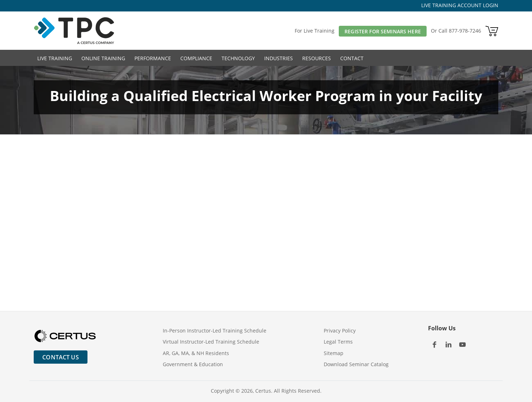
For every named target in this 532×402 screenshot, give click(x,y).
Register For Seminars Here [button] (383, 31)
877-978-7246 (465, 31)
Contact (352, 58)
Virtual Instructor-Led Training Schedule (211, 342)
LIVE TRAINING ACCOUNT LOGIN (460, 5)
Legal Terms (338, 342)
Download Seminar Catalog (356, 364)
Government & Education (193, 364)
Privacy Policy (340, 331)
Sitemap (334, 353)
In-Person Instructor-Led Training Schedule (215, 331)
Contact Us (61, 357)
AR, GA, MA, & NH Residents (196, 353)
